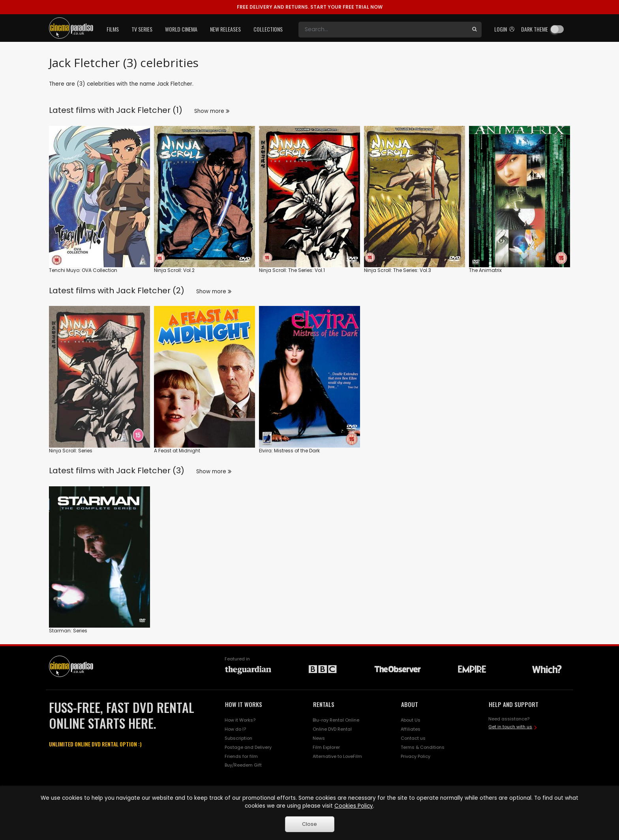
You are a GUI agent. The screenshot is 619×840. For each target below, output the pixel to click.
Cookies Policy (354, 806)
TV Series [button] (142, 29)
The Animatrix (485, 270)
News (319, 738)
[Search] (383, 30)
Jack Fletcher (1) (149, 110)
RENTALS (324, 704)
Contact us (413, 738)
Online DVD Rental (332, 729)
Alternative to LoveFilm (337, 756)
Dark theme (535, 29)
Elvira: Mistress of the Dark (289, 451)
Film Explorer (326, 747)
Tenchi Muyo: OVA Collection (83, 270)
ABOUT (410, 704)
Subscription (238, 738)
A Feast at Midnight (177, 451)
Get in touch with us (510, 727)
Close (309, 824)
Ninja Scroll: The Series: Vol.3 (398, 270)
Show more (212, 111)
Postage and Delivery (248, 747)
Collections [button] (268, 29)
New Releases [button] (225, 29)
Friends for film (241, 756)
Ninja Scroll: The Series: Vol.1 (292, 270)
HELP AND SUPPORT (514, 704)
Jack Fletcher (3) (150, 471)
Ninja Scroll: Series (71, 451)
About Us (411, 720)
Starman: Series (68, 631)
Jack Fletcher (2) (150, 291)
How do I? (235, 729)
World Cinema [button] (181, 29)
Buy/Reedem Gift (243, 765)
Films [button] (113, 29)
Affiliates (411, 729)
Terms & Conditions (423, 747)
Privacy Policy (415, 756)
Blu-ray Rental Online (336, 720)
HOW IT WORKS (244, 704)
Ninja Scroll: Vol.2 (174, 270)
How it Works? (240, 720)
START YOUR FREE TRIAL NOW (310, 7)
